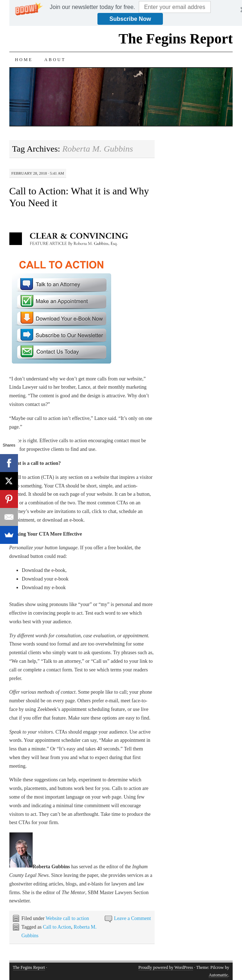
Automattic (218, 975)
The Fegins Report (176, 39)
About (55, 60)
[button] (92, 7)
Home (24, 60)
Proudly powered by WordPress (166, 967)
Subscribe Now (130, 19)
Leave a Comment (133, 918)
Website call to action (67, 918)
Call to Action (57, 927)
